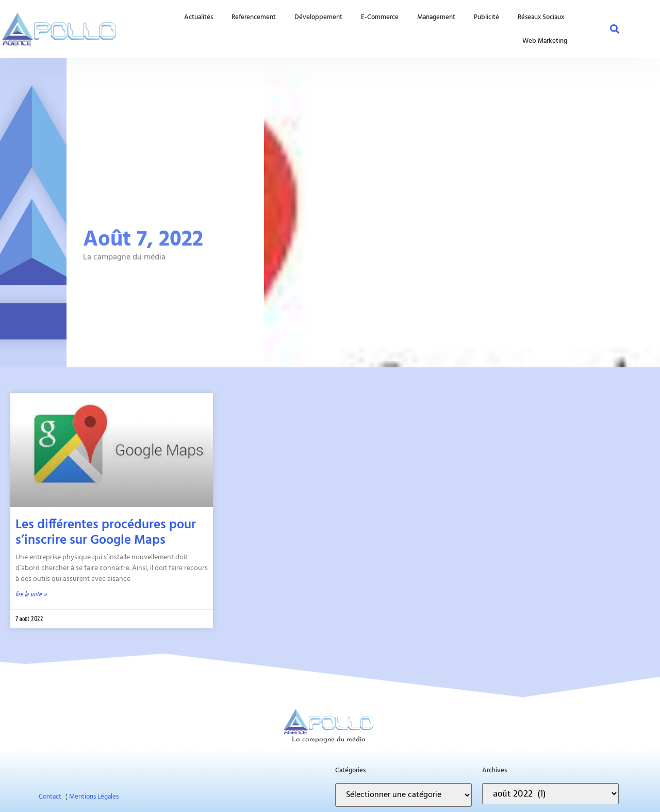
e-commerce (380, 17)
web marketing (545, 41)
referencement (254, 17)
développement (318, 17)
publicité (486, 17)
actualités (199, 17)
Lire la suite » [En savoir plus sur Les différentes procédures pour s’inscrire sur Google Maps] (31, 594)
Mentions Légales (94, 797)
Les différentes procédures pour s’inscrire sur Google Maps (106, 533)
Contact (50, 797)
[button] (615, 29)
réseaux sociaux (541, 17)
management (436, 17)
